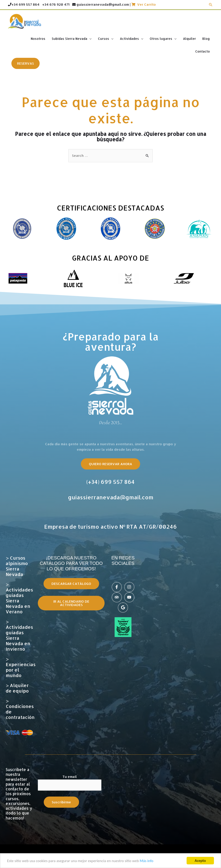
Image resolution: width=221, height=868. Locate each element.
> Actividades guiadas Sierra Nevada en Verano (19, 598)
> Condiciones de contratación (20, 709)
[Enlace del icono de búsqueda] (211, 5)
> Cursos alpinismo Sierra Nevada (17, 566)
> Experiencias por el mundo (21, 667)
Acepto (200, 861)
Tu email (70, 783)
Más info (146, 861)
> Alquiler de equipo (17, 688)
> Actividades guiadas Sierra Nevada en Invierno (19, 635)
